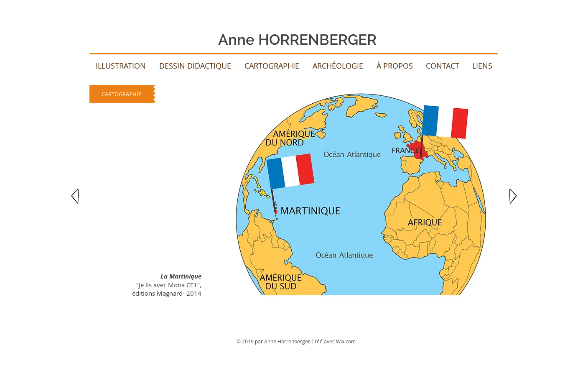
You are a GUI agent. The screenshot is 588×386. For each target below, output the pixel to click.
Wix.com (346, 341)
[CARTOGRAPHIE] (121, 94)
